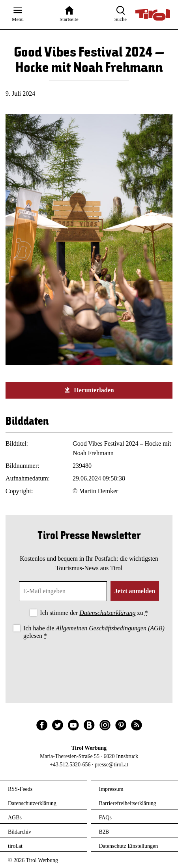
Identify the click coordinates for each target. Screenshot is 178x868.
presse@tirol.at (111, 765)
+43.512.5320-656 (70, 765)
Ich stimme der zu (94, 613)
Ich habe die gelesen (94, 632)
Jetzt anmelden (135, 591)
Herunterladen (89, 390)
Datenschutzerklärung (107, 613)
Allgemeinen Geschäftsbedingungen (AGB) (110, 628)
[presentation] (89, 663)
